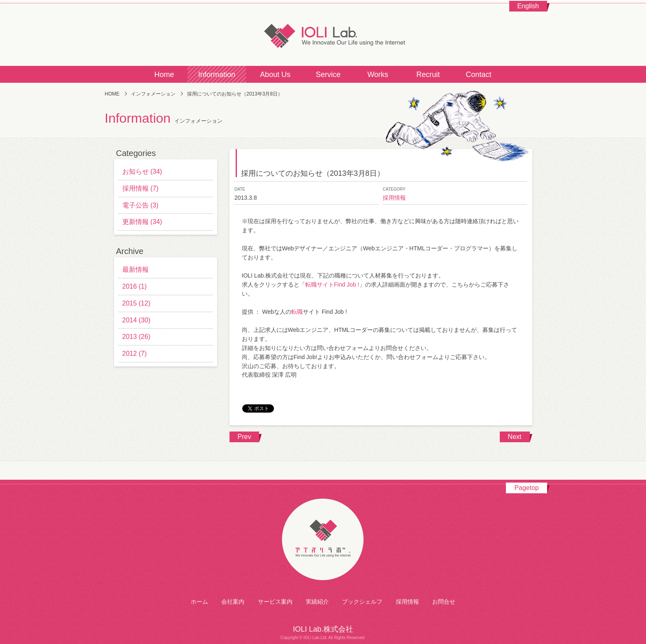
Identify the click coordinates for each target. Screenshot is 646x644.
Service (328, 75)
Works (378, 75)
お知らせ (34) (142, 171)
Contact (478, 75)
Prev (245, 437)
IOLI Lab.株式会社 (323, 35)
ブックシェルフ (362, 602)
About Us (275, 75)
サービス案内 (275, 602)
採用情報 (394, 198)
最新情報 (136, 269)
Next (515, 437)
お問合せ (444, 602)
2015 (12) (137, 303)
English (528, 6)
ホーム (199, 602)
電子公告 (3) (140, 205)
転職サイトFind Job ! (332, 285)
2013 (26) (137, 337)
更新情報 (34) (142, 222)
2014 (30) (137, 320)
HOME (112, 94)
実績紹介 (317, 602)
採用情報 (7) (140, 188)
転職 (297, 312)
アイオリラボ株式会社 (323, 540)
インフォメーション (153, 94)
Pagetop (527, 488)
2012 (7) (135, 353)
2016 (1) (135, 286)
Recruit (428, 75)
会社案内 (233, 602)
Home (164, 75)
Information (217, 75)
